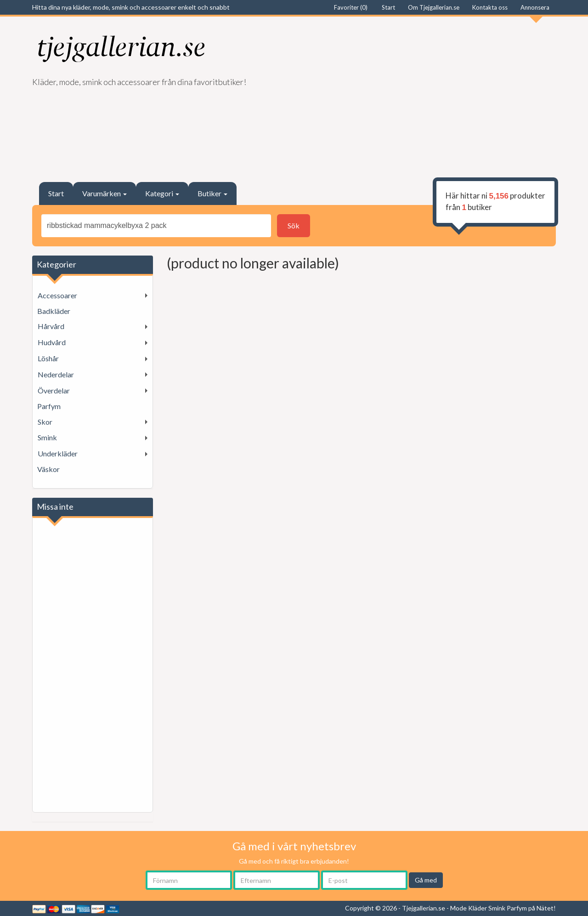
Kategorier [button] (57, 264)
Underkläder (58, 453)
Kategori (162, 193)
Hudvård (52, 342)
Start (56, 193)
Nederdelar (56, 374)
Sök (294, 225)
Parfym (49, 406)
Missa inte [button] (55, 506)
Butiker (212, 193)
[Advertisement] (428, 95)
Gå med (426, 880)
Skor (45, 422)
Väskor (48, 469)
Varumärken (105, 193)
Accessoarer (57, 295)
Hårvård (51, 326)
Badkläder (54, 311)
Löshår (48, 358)
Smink (47, 437)
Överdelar (54, 390)
